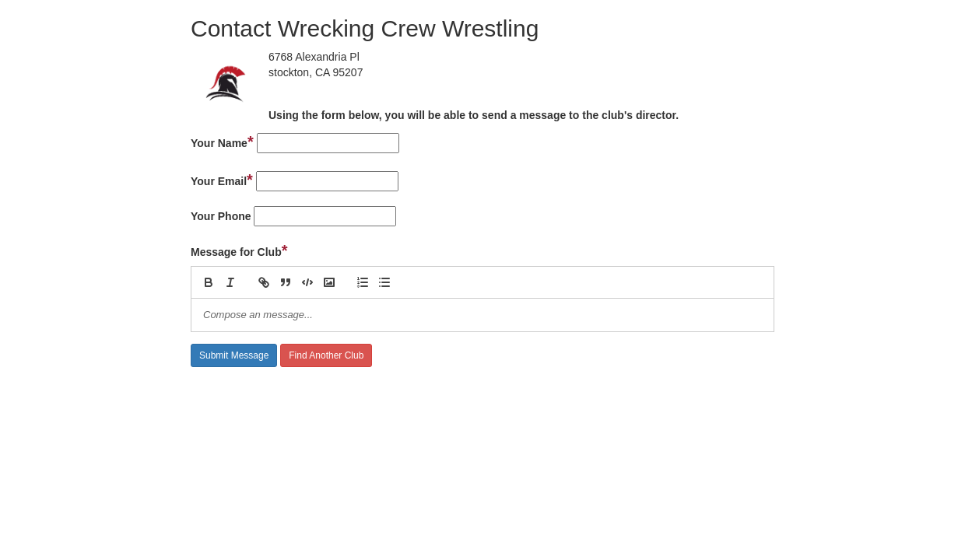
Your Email (222, 180)
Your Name (222, 142)
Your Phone (221, 216)
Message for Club (239, 250)
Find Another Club (326, 355)
